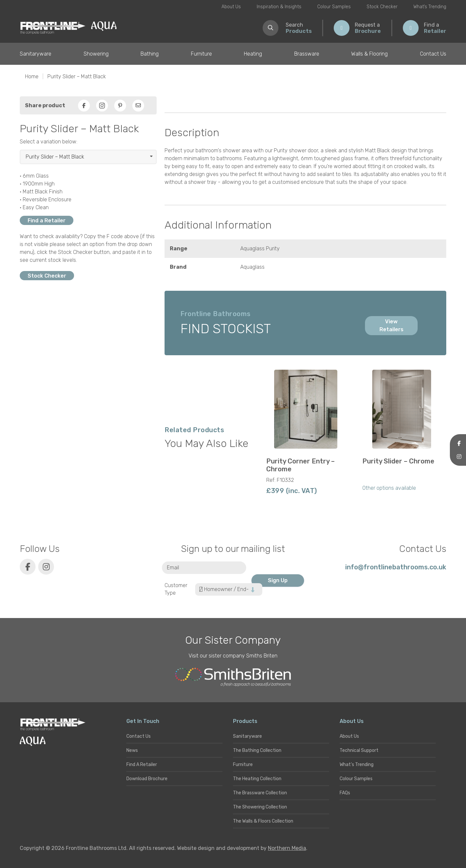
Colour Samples (334, 7)
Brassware (307, 54)
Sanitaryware (36, 54)
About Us (231, 7)
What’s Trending (430, 7)
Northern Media (287, 848)
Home (32, 76)
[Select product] (88, 157)
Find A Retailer (142, 765)
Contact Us (433, 54)
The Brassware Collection (260, 793)
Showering (96, 54)
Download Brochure (147, 779)
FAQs (345, 793)
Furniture (201, 54)
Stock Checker (382, 7)
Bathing (150, 54)
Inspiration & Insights (279, 7)
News (132, 750)
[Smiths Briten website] (233, 677)
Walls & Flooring (369, 54)
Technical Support (359, 750)
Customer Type (176, 589)
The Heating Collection (257, 779)
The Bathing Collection (257, 750)
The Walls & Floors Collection (263, 821)
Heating (253, 54)
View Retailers (391, 325)
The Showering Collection (260, 807)
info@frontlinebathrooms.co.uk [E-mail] (396, 567)
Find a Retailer (47, 221)
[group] (306, 435)
